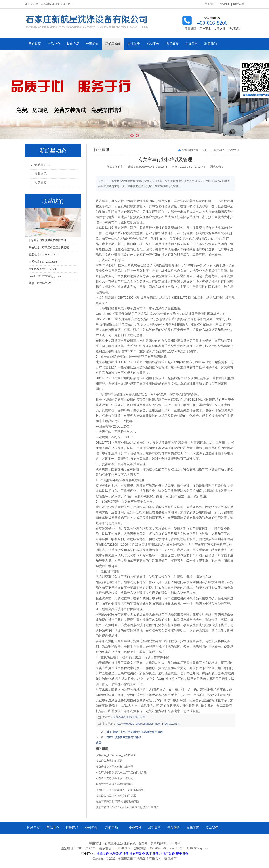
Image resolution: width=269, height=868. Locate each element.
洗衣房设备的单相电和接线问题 (114, 767)
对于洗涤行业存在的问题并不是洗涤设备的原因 (134, 732)
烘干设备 (152, 853)
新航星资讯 (42, 165)
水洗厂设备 (167, 853)
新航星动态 (218, 150)
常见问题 (40, 183)
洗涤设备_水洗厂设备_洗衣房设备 (116, 755)
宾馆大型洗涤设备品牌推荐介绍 (114, 784)
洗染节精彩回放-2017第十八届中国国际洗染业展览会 (127, 807)
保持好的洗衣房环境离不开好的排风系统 (120, 790)
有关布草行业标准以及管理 (129, 717)
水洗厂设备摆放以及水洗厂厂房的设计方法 (121, 772)
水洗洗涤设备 (119, 853)
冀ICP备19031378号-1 (165, 843)
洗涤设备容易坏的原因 (109, 761)
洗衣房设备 (137, 853)
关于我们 (210, 4)
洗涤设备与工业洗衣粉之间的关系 (116, 796)
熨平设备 (182, 853)
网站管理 (239, 4)
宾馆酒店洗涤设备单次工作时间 (114, 778)
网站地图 (225, 4)
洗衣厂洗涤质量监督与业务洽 (124, 737)
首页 (204, 150)
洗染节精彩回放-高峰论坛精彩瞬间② (118, 802)
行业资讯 (40, 174)
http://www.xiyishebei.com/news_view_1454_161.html (148, 724)
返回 (98, 743)
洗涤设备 (103, 853)
